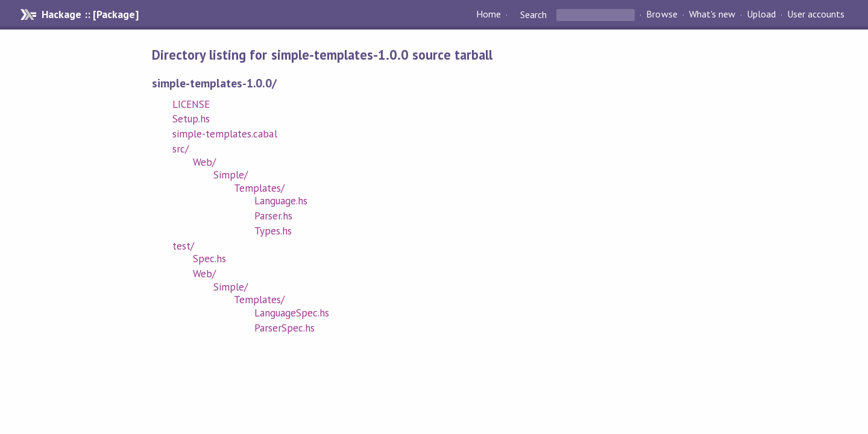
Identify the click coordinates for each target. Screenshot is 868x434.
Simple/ (231, 175)
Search (533, 14)
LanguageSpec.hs (292, 313)
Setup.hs (191, 119)
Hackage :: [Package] (90, 14)
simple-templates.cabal (225, 134)
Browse (662, 14)
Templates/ (259, 188)
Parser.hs (273, 216)
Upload (761, 14)
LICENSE (191, 104)
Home (489, 14)
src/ (181, 149)
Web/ (204, 162)
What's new (712, 14)
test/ (183, 246)
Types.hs (273, 231)
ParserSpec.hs (285, 328)
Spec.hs (209, 259)
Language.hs (281, 201)
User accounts (816, 14)
